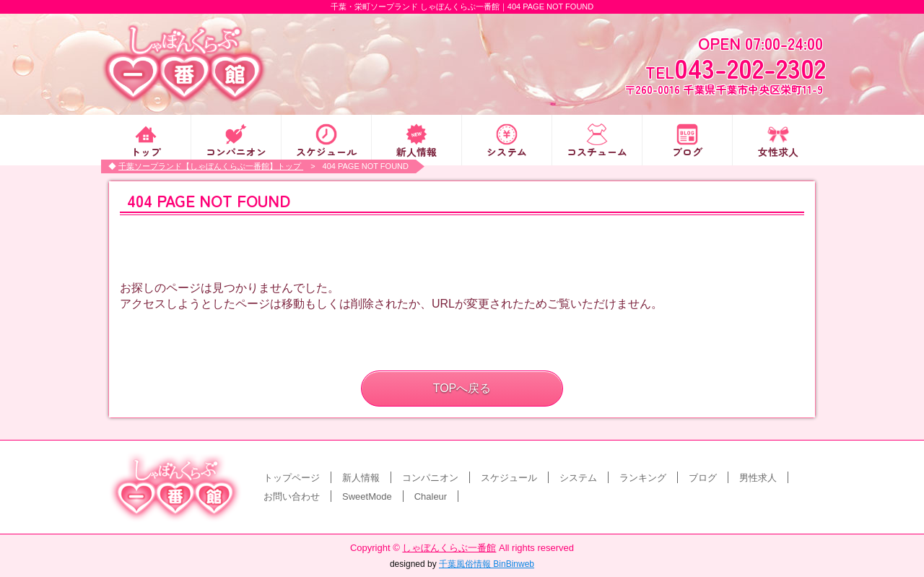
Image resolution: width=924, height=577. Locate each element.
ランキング (643, 478)
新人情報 (417, 151)
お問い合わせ (292, 496)
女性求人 (778, 151)
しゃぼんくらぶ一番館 (449, 548)
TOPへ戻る (462, 388)
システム (507, 151)
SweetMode (367, 496)
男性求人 (758, 478)
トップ (146, 151)
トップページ (292, 478)
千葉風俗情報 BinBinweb (487, 564)
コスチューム (597, 151)
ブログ (687, 151)
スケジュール (326, 151)
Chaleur (431, 496)
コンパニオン (236, 151)
